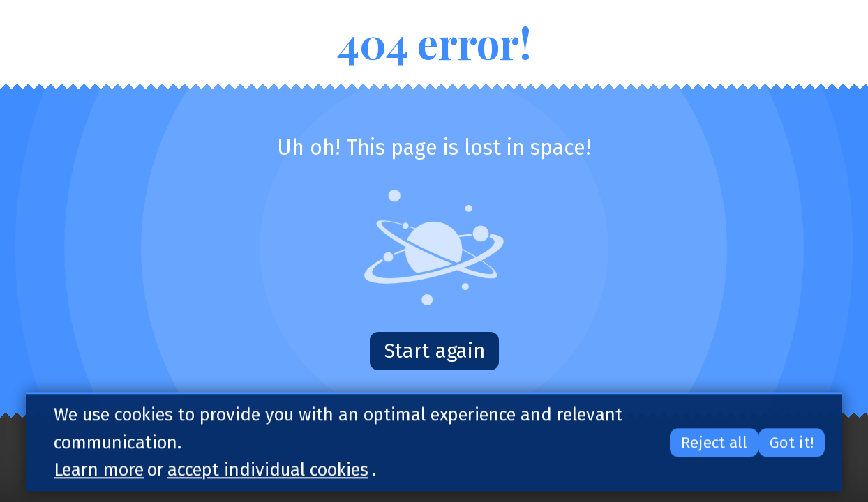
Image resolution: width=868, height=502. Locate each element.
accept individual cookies (268, 472)
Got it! (792, 444)
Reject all (714, 444)
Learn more (99, 472)
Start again (434, 351)
